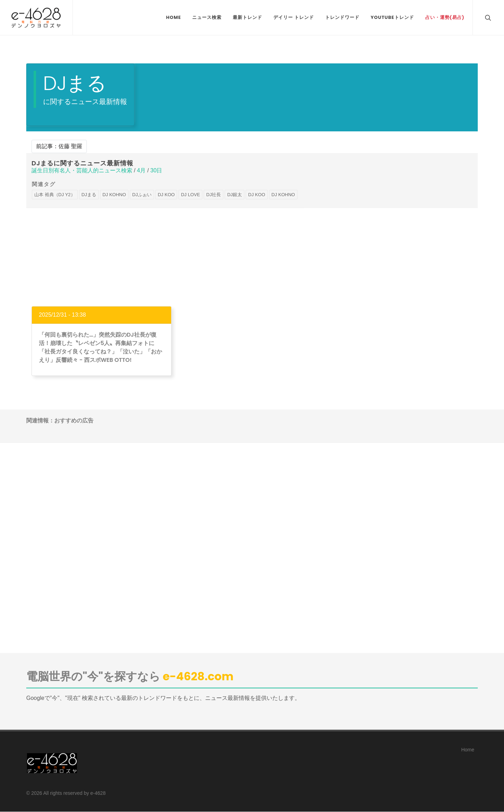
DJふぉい (142, 195)
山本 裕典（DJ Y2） (55, 195)
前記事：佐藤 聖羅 (59, 146)
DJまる (89, 195)
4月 (141, 170)
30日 (156, 170)
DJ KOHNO (114, 195)
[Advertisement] (252, 257)
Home (468, 750)
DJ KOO (166, 195)
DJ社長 (213, 195)
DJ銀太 (234, 195)
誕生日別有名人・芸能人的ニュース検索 (82, 170)
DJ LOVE (190, 195)
